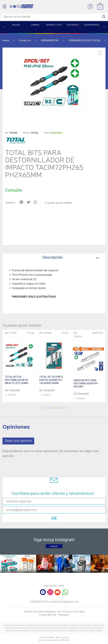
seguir (54, 546)
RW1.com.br (65, 640)
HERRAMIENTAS (50, 41)
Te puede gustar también (58, 203)
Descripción (71, 258)
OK (54, 519)
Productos (25, 41)
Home (6, 41)
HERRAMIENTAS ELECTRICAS (85, 41)
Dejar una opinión (18, 441)
